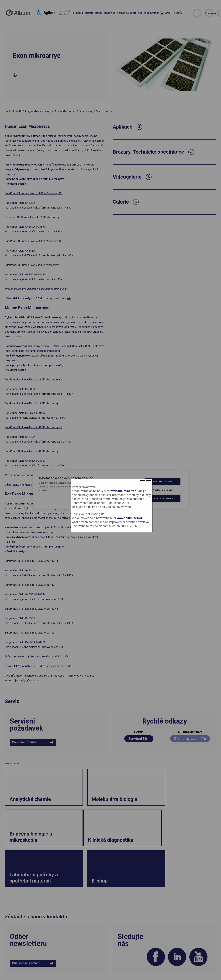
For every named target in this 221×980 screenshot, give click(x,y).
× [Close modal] (148, 482)
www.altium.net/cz (123, 491)
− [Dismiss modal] (142, 482)
